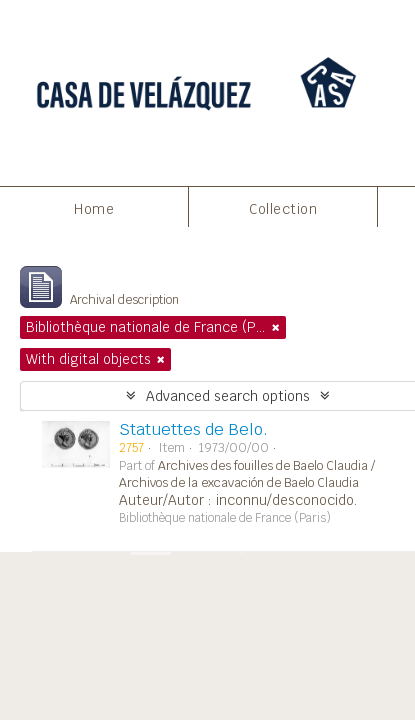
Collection (283, 209)
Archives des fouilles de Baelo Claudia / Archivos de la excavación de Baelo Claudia (247, 474)
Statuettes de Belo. (193, 429)
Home (94, 209)
